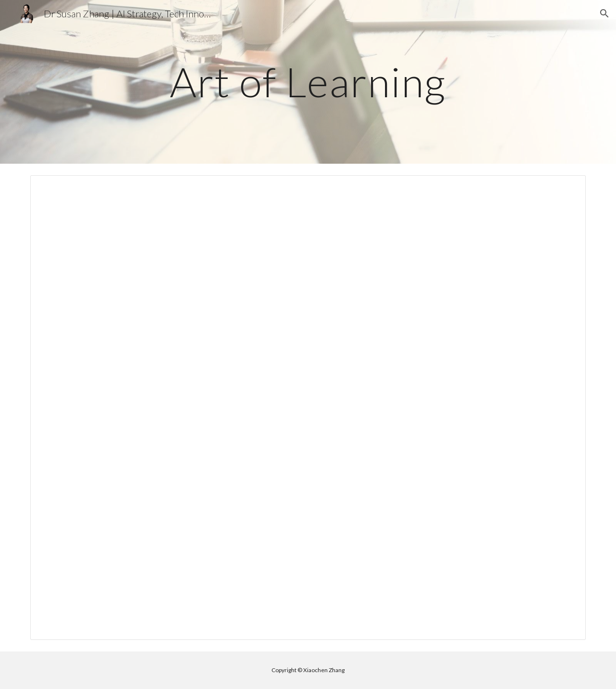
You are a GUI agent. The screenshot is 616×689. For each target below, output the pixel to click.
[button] (604, 13)
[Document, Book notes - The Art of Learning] (308, 408)
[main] (308, 82)
